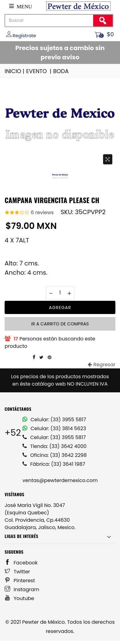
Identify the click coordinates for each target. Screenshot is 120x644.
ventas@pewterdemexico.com (60, 480)
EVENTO (39, 71)
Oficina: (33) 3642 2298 (55, 455)
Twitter (17, 572)
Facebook (21, 563)
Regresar (102, 365)
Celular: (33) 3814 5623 (54, 428)
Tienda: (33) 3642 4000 (54, 446)
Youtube (19, 598)
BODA (61, 71)
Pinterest (20, 581)
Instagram (22, 589)
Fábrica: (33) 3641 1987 (54, 464)
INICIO (15, 71)
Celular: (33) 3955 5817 (54, 420)
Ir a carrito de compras (60, 324)
